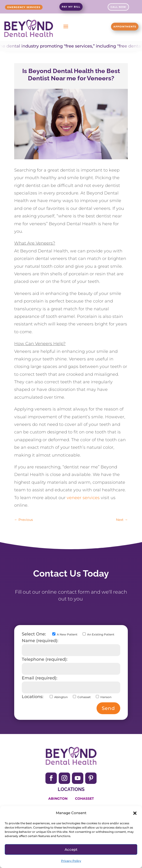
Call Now (118, 7)
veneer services (83, 498)
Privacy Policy (71, 861)
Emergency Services (24, 7)
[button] (135, 813)
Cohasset (84, 799)
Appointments (125, 27)
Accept (71, 849)
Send (108, 708)
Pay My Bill (71, 7)
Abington (58, 799)
